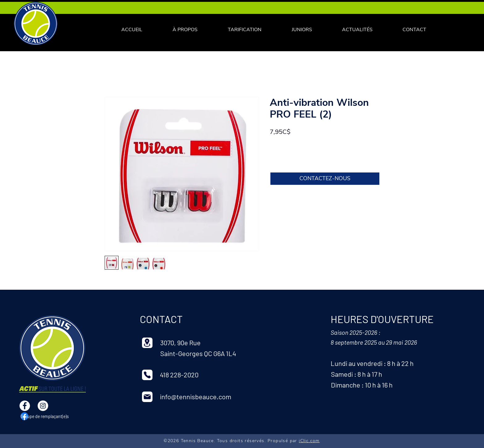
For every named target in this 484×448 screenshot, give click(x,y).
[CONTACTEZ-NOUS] (325, 179)
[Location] (147, 343)
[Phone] (147, 375)
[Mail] (147, 397)
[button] (245, 30)
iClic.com (309, 441)
